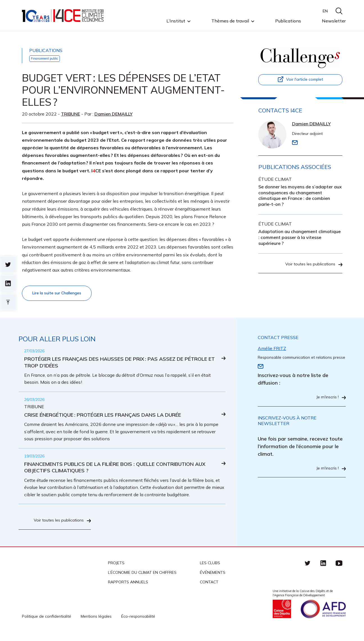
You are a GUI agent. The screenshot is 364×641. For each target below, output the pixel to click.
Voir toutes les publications (308, 269)
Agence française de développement (323, 615)
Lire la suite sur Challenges (60, 294)
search (339, 11)
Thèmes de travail (230, 21)
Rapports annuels (128, 588)
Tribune (71, 114)
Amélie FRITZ (272, 350)
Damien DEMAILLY (114, 114)
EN (325, 11)
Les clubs (210, 568)
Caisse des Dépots (282, 615)
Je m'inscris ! (326, 399)
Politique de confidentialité (47, 622)
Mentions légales (96, 622)
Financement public (47, 59)
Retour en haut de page (8, 302)
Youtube (339, 568)
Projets (116, 568)
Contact (209, 588)
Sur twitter (8, 264)
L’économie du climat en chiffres (142, 578)
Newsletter (334, 21)
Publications (288, 21)
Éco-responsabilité (138, 622)
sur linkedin (8, 283)
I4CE (63, 16)
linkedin (323, 568)
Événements (213, 578)
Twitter (308, 568)
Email (295, 143)
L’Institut (176, 21)
